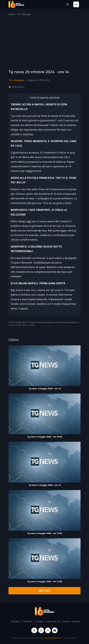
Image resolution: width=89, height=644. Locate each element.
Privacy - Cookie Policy (74, 621)
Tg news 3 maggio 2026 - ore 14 (44, 485)
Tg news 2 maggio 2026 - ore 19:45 (44, 533)
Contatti (39, 621)
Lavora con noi (53, 621)
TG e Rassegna (24, 14)
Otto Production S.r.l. (53, 638)
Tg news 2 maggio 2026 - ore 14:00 (44, 581)
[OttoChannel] (16, 4)
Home (11, 14)
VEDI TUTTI (44, 591)
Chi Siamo (15, 621)
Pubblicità (28, 621)
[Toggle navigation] (76, 4)
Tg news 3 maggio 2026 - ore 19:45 (44, 437)
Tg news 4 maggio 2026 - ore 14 (44, 388)
